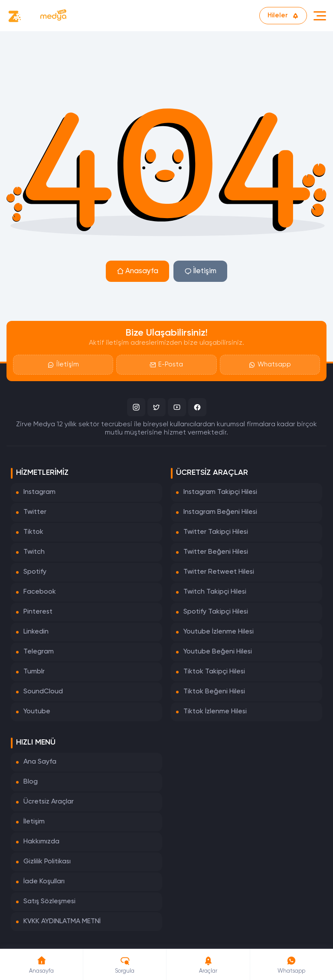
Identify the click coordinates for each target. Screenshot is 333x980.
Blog (31, 782)
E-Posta (166, 364)
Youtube (37, 712)
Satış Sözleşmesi (49, 902)
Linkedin (36, 632)
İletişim (200, 271)
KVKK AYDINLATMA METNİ (62, 921)
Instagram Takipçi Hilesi (220, 492)
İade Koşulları (44, 882)
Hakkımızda (41, 842)
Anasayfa (137, 271)
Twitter (35, 512)
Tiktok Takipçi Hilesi (214, 672)
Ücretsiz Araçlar (49, 802)
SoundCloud (43, 692)
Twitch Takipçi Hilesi (215, 592)
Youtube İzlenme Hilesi (219, 632)
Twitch (34, 552)
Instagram (39, 492)
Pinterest (38, 612)
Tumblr (34, 672)
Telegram (39, 652)
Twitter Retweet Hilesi (219, 572)
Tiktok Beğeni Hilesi (214, 692)
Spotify (35, 572)
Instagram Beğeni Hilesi (220, 512)
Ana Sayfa (40, 762)
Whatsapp (270, 364)
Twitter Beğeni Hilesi (216, 552)
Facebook (40, 592)
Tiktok (33, 532)
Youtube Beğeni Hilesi (218, 652)
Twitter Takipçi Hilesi (216, 532)
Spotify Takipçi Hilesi (216, 612)
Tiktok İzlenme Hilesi (215, 712)
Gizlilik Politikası (47, 862)
